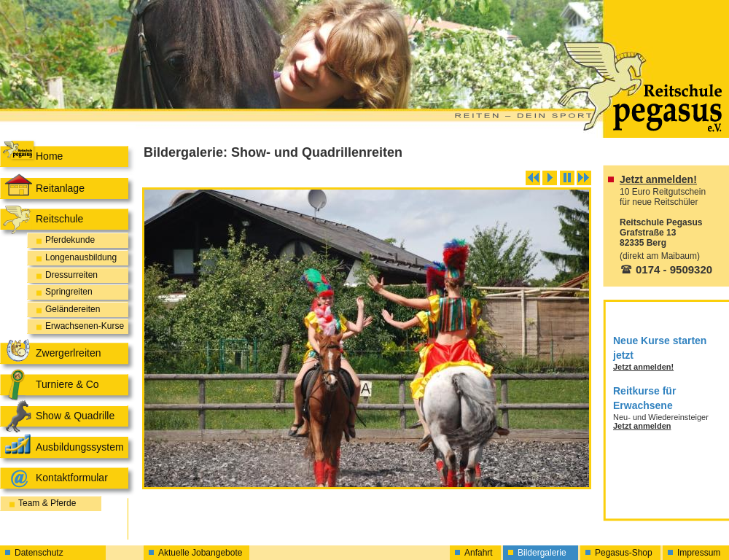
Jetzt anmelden (642, 426)
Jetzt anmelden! (658, 179)
